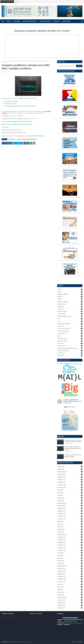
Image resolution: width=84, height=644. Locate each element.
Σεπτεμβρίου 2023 (70, 548)
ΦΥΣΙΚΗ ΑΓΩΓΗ (70, 356)
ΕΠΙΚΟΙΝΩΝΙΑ (79, 642)
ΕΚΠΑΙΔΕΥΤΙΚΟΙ (12, 139)
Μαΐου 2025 (70, 495)
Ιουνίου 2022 (70, 587)
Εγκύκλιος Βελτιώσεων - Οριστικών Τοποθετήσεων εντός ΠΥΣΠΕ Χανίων (73, 441)
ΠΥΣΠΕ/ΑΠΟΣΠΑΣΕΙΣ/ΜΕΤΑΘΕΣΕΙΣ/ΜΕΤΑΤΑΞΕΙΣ (18, 61)
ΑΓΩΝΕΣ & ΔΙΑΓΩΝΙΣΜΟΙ (70, 302)
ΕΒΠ (70, 319)
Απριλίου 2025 (70, 498)
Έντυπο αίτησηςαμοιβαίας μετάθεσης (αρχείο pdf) (17, 121)
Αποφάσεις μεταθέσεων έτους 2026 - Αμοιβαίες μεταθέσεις (73, 456)
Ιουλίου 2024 (70, 521)
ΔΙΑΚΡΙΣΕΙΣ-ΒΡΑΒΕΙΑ (70, 314)
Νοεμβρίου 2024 (70, 511)
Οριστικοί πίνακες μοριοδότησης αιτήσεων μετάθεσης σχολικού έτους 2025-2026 (73, 448)
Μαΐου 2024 (70, 527)
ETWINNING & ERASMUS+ (70, 294)
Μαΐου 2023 (70, 558)
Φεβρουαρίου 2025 (70, 503)
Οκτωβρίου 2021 (70, 608)
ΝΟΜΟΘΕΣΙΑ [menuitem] (56, 21)
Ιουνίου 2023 (70, 556)
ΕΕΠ (70, 321)
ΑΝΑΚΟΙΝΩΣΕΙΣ (70, 306)
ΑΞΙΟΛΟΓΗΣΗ (70, 309)
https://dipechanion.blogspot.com (73, 623)
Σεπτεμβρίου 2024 (70, 516)
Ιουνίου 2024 (70, 524)
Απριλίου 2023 (70, 561)
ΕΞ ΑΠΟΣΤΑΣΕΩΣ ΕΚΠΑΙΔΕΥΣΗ (70, 329)
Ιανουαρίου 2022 (70, 600)
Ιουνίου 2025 (70, 493)
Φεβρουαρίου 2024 (70, 535)
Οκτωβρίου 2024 (70, 514)
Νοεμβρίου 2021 (70, 605)
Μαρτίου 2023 (70, 563)
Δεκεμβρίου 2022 (70, 571)
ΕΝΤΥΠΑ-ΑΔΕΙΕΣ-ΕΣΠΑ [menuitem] (45, 21)
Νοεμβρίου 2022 (70, 574)
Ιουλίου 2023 (70, 553)
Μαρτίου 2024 (70, 532)
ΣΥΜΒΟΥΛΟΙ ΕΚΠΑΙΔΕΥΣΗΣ (70, 351)
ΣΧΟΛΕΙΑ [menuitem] (8, 21)
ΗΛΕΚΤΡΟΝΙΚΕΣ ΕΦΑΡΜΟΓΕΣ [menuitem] (29, 21)
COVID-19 (70, 289)
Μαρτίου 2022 (70, 595)
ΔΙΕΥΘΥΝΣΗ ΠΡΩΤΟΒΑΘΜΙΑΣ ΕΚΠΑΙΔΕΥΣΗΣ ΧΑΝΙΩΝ (20, 642)
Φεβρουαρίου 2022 (70, 597)
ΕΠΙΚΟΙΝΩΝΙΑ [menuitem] (17, 21)
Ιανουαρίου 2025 (70, 506)
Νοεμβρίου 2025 (70, 480)
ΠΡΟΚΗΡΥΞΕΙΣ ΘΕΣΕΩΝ (70, 341)
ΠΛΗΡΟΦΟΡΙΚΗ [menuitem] (66, 21)
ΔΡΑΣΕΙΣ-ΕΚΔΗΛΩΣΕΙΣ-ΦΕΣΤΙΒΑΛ (70, 316)
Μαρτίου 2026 (70, 469)
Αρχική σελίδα (5, 61)
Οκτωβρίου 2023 (70, 545)
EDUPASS (70, 292)
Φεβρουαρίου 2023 (70, 566)
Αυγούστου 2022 (70, 582)
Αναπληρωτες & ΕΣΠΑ (70, 311)
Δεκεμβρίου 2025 (70, 477)
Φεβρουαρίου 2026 (70, 472)
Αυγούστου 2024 (70, 519)
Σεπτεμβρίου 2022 (70, 579)
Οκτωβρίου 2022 (70, 576)
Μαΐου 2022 (70, 590)
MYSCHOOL (70, 297)
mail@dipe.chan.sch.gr (70, 621)
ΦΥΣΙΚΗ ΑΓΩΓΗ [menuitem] (6, 25)
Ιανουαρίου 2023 (70, 569)
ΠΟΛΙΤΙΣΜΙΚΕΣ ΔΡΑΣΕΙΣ (70, 338)
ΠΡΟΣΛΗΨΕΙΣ (70, 343)
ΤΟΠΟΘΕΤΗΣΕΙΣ (70, 353)
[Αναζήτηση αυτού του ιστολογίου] (67, 66)
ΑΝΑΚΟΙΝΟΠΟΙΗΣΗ (70, 304)
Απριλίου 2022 (70, 592)
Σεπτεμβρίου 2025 (70, 485)
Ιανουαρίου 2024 (70, 537)
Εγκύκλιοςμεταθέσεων (10, 119)
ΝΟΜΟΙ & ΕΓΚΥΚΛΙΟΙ (70, 333)
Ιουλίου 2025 (70, 490)
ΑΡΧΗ (74, 642)
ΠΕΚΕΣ (70, 336)
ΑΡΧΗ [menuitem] (3, 21)
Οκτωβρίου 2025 (70, 482)
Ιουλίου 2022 (70, 584)
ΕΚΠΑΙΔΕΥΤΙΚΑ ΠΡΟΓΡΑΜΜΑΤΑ (70, 324)
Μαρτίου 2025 (70, 501)
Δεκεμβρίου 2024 (70, 508)
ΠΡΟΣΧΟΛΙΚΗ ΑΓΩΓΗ (70, 346)
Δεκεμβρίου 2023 (70, 540)
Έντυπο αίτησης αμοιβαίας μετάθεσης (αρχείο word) (18, 124)
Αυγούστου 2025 (70, 487)
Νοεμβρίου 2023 (70, 542)
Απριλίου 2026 (70, 466)
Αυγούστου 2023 (70, 550)
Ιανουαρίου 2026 (70, 474)
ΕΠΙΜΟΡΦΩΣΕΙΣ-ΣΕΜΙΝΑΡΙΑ (70, 331)
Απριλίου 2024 (70, 529)
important (70, 299)
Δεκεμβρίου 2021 (70, 603)
